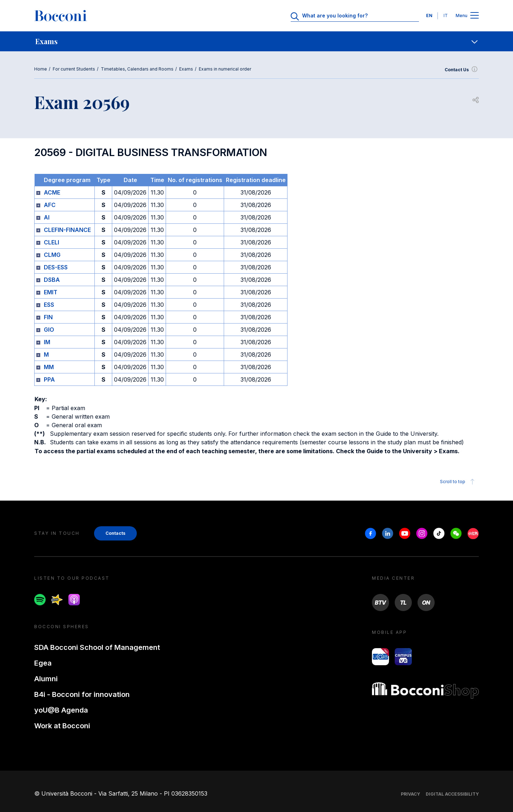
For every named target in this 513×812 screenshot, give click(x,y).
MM (49, 367)
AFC (50, 205)
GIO (49, 330)
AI (47, 217)
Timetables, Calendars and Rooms (137, 69)
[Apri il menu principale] (475, 16)
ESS (49, 305)
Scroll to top (458, 482)
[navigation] (256, 41)
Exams (186, 69)
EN (429, 15)
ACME (52, 192)
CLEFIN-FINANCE (67, 230)
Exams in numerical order (225, 69)
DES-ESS (56, 267)
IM (47, 342)
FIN (48, 317)
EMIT (51, 292)
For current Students (74, 69)
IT (446, 15)
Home (41, 69)
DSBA (52, 280)
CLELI (51, 242)
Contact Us (462, 70)
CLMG (52, 255)
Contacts (115, 533)
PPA (49, 379)
